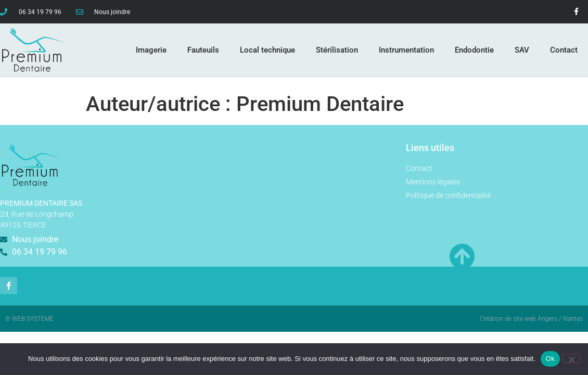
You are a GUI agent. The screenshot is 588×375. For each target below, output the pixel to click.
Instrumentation (406, 50)
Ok (550, 359)
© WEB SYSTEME (29, 319)
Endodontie (474, 50)
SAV (522, 50)
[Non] (571, 358)
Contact (564, 50)
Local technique (267, 50)
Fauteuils (203, 50)
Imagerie (151, 50)
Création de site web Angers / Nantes (531, 319)
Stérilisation (337, 50)
